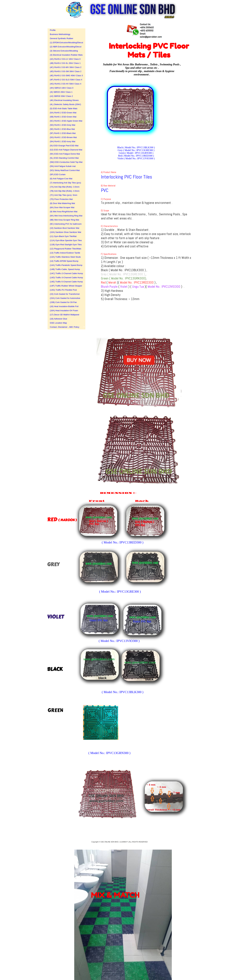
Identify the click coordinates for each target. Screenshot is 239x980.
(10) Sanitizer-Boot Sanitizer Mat (65, 228)
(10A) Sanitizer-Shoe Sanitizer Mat (65, 232)
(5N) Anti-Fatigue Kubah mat (63, 166)
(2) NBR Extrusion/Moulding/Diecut (65, 47)
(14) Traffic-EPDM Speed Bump (64, 261)
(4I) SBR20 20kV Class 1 (61, 92)
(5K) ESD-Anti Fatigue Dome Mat (65, 154)
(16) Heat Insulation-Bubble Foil (64, 306)
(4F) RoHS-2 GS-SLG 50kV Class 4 (65, 80)
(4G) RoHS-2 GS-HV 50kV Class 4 (65, 84)
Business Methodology (60, 34)
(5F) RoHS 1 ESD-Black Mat (63, 133)
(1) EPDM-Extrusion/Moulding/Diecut (65, 43)
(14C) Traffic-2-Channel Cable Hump (65, 273)
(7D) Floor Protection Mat (61, 199)
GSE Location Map (58, 323)
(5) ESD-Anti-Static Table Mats (64, 108)
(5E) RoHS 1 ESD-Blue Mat (62, 129)
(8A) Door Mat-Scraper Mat (62, 207)
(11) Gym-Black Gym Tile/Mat (63, 236)
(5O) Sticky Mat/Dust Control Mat (65, 170)
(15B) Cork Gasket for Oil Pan (63, 302)
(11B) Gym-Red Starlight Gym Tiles (65, 245)
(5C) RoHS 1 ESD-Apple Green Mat (65, 121)
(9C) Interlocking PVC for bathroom (65, 224)
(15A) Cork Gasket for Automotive (65, 298)
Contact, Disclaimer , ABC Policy (65, 327)
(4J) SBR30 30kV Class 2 (61, 96)
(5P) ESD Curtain (58, 174)
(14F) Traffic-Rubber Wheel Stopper (65, 286)
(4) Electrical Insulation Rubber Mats (65, 55)
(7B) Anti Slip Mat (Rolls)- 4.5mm (65, 191)
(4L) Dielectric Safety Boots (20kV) (65, 104)
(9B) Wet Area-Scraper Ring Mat (64, 220)
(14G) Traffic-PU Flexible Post (63, 290)
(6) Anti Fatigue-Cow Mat (61, 179)
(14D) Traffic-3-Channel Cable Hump (65, 278)
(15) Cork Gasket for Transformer (65, 294)
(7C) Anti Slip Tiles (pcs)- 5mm (64, 195)
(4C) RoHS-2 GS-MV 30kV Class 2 (65, 67)
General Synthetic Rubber (62, 38)
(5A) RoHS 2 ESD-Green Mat (63, 113)
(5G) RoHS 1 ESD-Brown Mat (63, 137)
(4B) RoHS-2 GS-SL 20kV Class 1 (65, 63)
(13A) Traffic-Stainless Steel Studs (65, 257)
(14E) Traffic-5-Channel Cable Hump (65, 282)
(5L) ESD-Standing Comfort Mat (64, 158)
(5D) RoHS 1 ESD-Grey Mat (63, 125)
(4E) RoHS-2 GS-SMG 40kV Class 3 (65, 76)
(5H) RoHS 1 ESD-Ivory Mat (63, 141)
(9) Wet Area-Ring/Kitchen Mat (64, 212)
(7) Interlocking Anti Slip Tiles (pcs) (65, 183)
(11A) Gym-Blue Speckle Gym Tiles (65, 240)
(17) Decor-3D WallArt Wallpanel (64, 315)
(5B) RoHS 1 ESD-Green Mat (63, 117)
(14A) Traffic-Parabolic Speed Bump (65, 265)
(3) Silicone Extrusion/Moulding (64, 51)
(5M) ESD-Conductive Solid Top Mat (65, 162)
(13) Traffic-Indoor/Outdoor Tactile (65, 253)
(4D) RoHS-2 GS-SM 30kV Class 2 (65, 71)
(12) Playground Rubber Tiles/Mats (65, 249)
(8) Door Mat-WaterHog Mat (62, 203)
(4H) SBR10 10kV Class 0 (62, 88)
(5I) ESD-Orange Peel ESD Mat (64, 146)
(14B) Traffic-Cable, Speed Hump (65, 269)
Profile (53, 30)
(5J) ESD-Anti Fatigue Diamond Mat (65, 150)
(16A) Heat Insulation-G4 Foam (64, 311)
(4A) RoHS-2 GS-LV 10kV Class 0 (65, 59)
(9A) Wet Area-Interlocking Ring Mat (65, 216)
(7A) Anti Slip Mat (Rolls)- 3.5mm (65, 187)
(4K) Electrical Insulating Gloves (64, 100)
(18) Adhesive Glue (58, 319)
